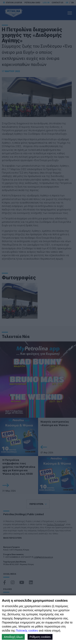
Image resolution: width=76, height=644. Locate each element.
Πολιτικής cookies (27, 631)
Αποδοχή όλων (13, 637)
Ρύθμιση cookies (40, 637)
